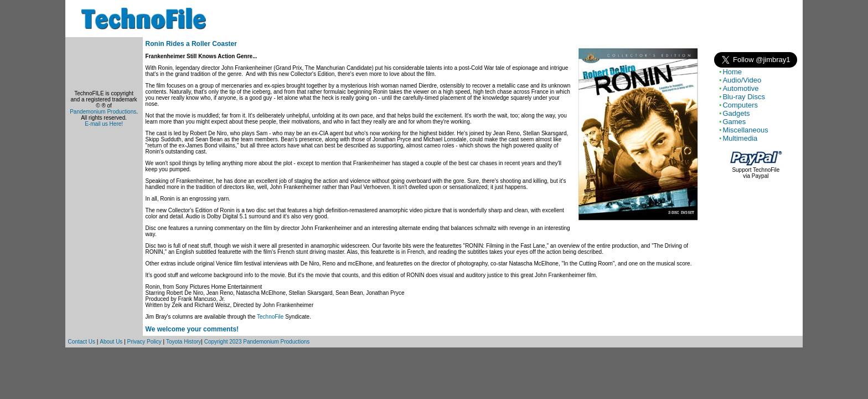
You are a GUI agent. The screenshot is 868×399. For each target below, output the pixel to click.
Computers (740, 105)
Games (734, 122)
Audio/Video (742, 80)
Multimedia (740, 138)
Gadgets (736, 113)
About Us (111, 342)
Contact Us (82, 342)
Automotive (740, 88)
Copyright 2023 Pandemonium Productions (257, 342)
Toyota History (184, 342)
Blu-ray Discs (744, 97)
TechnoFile (270, 317)
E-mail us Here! (104, 124)
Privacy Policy (144, 342)
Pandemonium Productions (103, 112)
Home (732, 72)
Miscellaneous (745, 130)
